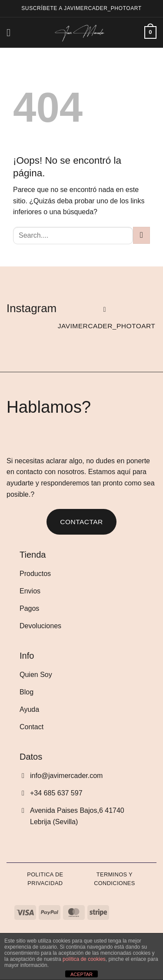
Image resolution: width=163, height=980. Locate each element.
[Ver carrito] (150, 33)
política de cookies (84, 959)
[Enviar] (141, 235)
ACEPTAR (81, 974)
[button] (12, 32)
